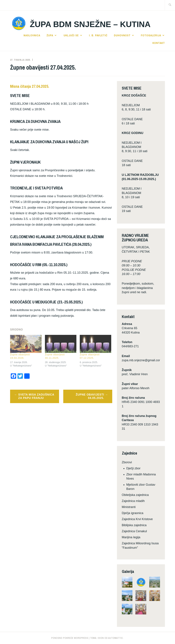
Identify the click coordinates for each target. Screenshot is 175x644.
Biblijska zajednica (134, 525)
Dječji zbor (133, 468)
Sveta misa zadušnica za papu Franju (36, 396)
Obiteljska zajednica (135, 495)
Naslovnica (32, 35)
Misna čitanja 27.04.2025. (30, 86)
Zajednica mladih (133, 501)
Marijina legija (131, 537)
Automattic (116, 638)
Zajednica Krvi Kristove (137, 519)
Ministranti (129, 507)
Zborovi (127, 462)
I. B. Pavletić (98, 35)
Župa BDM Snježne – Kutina (90, 24)
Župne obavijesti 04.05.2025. (90, 396)
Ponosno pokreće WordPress (70, 638)
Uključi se (71, 35)
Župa (50, 35)
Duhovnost (122, 35)
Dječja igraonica (133, 513)
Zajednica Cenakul (134, 531)
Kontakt (159, 43)
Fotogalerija (151, 35)
